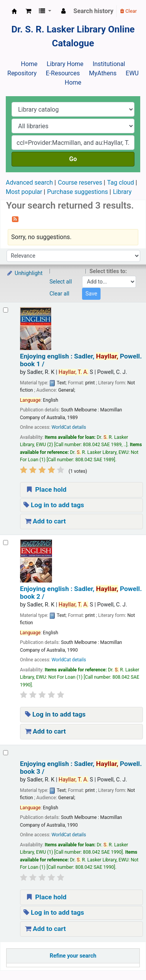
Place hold (46, 489)
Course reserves (80, 183)
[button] (28, 11)
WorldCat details (69, 427)
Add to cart (45, 521)
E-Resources (63, 73)
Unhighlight (24, 273)
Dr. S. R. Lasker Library (14, 11)
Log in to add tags (54, 505)
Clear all (60, 294)
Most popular (24, 192)
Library (122, 192)
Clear (128, 11)
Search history (94, 11)
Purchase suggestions (77, 192)
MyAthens (103, 73)
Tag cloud (121, 183)
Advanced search (29, 183)
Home (29, 64)
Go (73, 159)
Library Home (65, 64)
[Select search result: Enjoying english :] (6, 310)
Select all (61, 282)
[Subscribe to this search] (15, 219)
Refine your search (73, 956)
